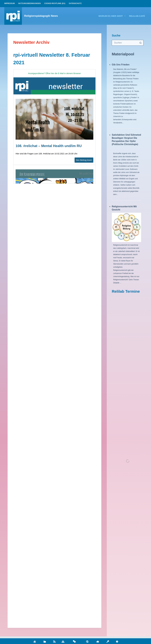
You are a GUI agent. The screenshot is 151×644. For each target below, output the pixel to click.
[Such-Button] (141, 43)
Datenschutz (75, 3)
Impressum (10, 3)
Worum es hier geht (113, 16)
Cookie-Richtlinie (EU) (55, 3)
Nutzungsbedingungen (30, 3)
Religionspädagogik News (41, 16)
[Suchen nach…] (125, 43)
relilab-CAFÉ (137, 16)
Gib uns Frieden (121, 65)
